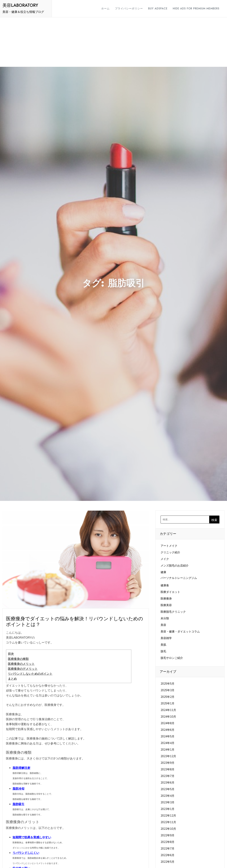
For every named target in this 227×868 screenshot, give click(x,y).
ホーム (105, 8)
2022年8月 (167, 842)
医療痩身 (166, 599)
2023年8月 (167, 769)
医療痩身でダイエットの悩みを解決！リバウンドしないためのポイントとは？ (75, 622)
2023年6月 (167, 783)
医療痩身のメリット (21, 664)
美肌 (163, 645)
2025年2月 (167, 697)
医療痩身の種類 (18, 659)
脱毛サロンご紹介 (172, 658)
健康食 (165, 585)
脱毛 (163, 651)
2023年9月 (167, 763)
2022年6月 (167, 855)
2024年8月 (167, 723)
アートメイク (169, 546)
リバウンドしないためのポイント (30, 674)
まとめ (12, 679)
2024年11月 (168, 710)
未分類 (165, 618)
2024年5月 (167, 736)
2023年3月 (167, 802)
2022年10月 (168, 829)
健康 (163, 572)
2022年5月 (167, 862)
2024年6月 (167, 730)
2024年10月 (168, 717)
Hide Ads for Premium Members (196, 8)
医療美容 (166, 605)
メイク (165, 559)
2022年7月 (167, 849)
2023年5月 (167, 789)
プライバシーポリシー (129, 8)
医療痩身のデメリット (23, 669)
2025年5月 (167, 684)
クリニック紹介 (170, 552)
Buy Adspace (158, 8)
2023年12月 (168, 756)
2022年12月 (168, 816)
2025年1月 (167, 703)
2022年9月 (167, 835)
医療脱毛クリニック (173, 612)
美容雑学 (166, 638)
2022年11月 (168, 822)
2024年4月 (167, 743)
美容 (163, 625)
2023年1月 (167, 809)
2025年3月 (167, 690)
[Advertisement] (114, 42)
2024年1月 (167, 750)
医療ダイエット (170, 592)
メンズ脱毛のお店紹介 (175, 566)
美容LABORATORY (20, 5)
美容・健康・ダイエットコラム (180, 632)
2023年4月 (167, 796)
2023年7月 (167, 776)
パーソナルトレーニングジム (179, 578)
